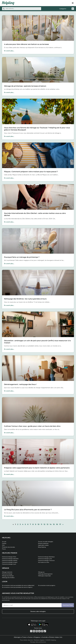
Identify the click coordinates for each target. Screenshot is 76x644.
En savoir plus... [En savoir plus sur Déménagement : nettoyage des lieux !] (9, 391)
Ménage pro (41, 572)
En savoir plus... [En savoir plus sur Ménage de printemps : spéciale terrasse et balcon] (9, 92)
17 (60, 524)
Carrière (4, 543)
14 (51, 524)
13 (47, 524)
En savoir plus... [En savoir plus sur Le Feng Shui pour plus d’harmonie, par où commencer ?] (9, 516)
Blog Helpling (42, 547)
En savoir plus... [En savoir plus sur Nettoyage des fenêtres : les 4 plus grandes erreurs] (9, 305)
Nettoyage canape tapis (45, 576)
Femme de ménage (7, 574)
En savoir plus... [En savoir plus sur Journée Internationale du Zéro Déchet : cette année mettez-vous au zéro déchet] (9, 222)
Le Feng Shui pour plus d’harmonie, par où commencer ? (28, 510)
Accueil (4, 542)
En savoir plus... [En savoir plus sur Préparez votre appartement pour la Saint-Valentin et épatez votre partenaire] (9, 474)
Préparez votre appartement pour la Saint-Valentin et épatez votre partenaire (37, 468)
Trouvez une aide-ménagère (46, 542)
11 (42, 524)
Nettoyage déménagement (45, 574)
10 (39, 524)
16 (57, 524)
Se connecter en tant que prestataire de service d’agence (17, 587)
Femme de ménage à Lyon (9, 564)
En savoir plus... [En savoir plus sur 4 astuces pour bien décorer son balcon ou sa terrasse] (9, 51)
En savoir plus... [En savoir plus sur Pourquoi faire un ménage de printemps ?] (9, 264)
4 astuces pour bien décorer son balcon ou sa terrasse (26, 44)
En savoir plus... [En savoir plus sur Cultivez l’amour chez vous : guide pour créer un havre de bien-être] (9, 433)
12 (44, 524)
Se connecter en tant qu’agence (47, 585)
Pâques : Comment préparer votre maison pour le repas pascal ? (31, 172)
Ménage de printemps (8, 576)
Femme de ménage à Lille (45, 559)
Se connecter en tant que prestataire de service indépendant (18, 585)
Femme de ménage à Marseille (10, 559)
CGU (3, 545)
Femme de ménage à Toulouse (46, 560)
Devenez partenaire (43, 543)
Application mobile (43, 545)
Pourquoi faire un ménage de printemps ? (22, 257)
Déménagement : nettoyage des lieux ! (20, 384)
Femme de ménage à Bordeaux (46, 557)
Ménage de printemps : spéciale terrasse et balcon (25, 86)
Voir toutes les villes (44, 562)
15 (54, 524)
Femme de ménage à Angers (10, 562)
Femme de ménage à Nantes (10, 560)
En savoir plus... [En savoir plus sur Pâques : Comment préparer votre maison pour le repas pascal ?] (9, 178)
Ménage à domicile (7, 572)
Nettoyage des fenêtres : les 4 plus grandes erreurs (25, 299)
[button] (73, 9)
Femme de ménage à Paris (9, 557)
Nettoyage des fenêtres (8, 578)
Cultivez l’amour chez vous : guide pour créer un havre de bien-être (32, 426)
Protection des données (8, 547)
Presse (4, 549)
